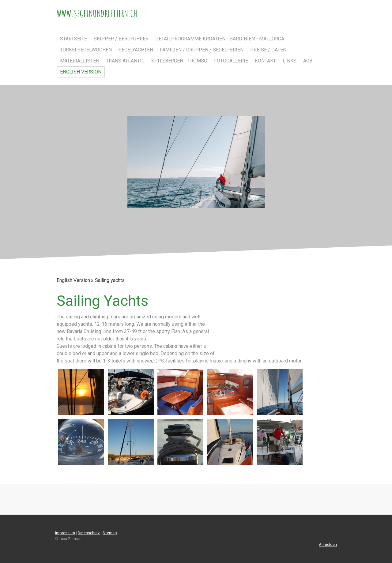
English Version (81, 72)
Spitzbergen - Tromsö (179, 61)
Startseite (73, 39)
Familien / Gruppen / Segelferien (202, 50)
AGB (308, 61)
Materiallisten (80, 61)
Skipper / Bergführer (121, 39)
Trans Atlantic (125, 61)
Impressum (65, 533)
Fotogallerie (231, 61)
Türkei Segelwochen (86, 50)
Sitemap (110, 533)
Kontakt (265, 61)
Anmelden (328, 544)
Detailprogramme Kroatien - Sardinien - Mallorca (220, 39)
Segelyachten (136, 50)
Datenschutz (89, 533)
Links (290, 61)
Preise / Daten (268, 50)
